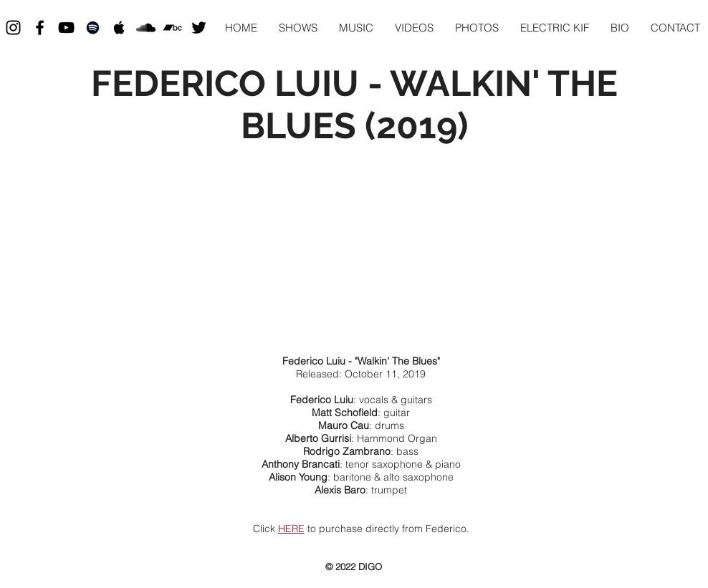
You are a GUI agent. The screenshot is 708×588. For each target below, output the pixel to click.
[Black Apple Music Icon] (119, 28)
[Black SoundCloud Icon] (146, 28)
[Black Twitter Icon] (199, 28)
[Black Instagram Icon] (13, 28)
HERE (291, 529)
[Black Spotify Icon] (93, 28)
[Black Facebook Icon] (40, 28)
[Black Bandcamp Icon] (172, 28)
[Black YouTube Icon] (66, 28)
